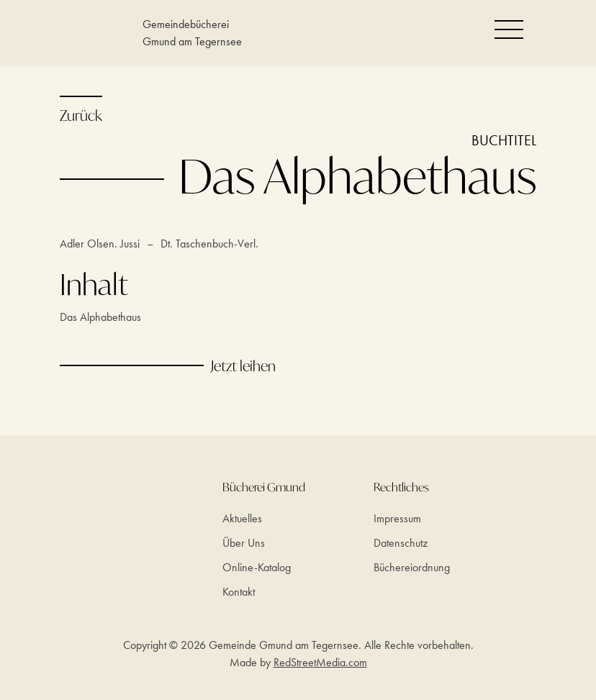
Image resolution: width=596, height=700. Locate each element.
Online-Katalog (257, 567)
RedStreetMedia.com (320, 662)
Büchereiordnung (412, 567)
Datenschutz (401, 543)
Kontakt (239, 592)
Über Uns (244, 543)
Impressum (397, 518)
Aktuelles (242, 518)
